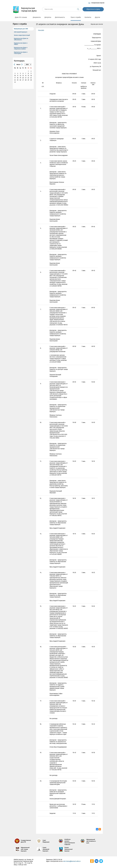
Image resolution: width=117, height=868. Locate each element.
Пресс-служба (76, 17)
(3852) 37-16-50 (58, 860)
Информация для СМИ (21, 29)
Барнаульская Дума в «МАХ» (21, 44)
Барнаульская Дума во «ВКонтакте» (21, 39)
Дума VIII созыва (22, 17)
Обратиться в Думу (93, 9)
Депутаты (48, 17)
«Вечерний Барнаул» (21, 32)
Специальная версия (98, 3)
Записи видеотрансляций (22, 35)
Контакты (88, 17)
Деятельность (61, 17)
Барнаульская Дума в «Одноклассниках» (21, 48)
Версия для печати (97, 24)
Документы (37, 17)
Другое (99, 17)
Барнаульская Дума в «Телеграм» (21, 53)
